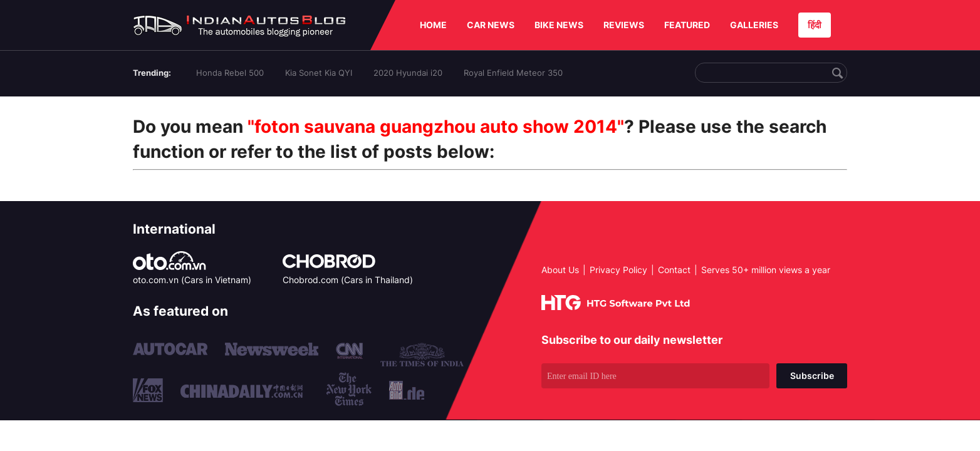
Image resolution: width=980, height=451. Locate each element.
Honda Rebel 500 (230, 73)
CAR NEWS (491, 25)
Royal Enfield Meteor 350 (513, 73)
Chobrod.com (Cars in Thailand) (348, 280)
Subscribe (812, 376)
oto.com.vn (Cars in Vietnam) (192, 280)
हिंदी (815, 25)
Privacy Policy (618, 270)
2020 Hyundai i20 (408, 73)
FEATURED (687, 25)
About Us (560, 270)
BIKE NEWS (559, 25)
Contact (674, 270)
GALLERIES (754, 25)
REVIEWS (624, 25)
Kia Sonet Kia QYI (319, 73)
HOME (433, 25)
